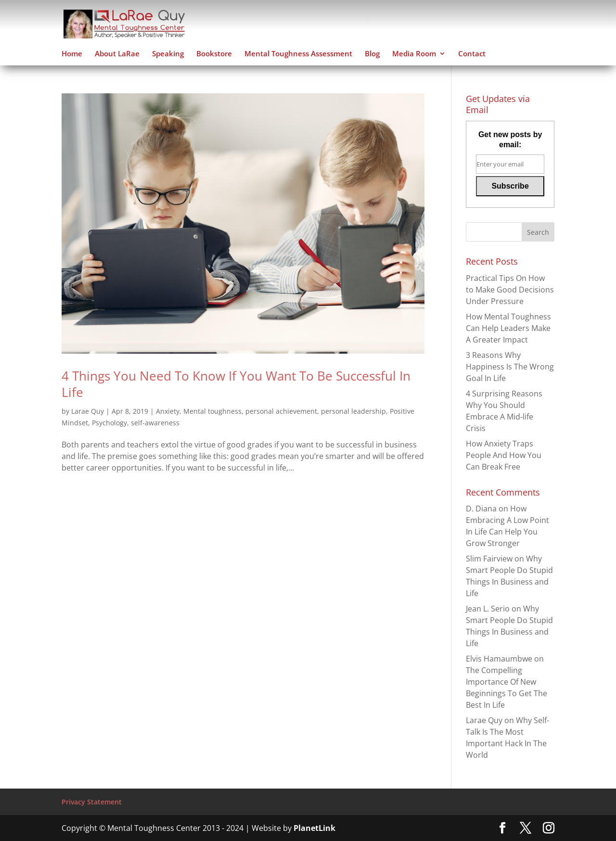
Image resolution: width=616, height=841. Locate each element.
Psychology (109, 423)
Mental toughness (212, 411)
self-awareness (155, 423)
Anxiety (168, 411)
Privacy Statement (92, 802)
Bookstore (214, 54)
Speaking (168, 54)
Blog (372, 54)
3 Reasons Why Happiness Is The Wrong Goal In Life (510, 367)
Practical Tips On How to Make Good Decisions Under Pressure (510, 290)
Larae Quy (88, 411)
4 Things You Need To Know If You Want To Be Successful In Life (236, 384)
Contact (472, 54)
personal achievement (281, 411)
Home (72, 54)
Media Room (414, 54)
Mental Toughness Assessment (298, 54)
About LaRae (117, 54)
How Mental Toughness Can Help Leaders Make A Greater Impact (508, 328)
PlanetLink (314, 828)
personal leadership (353, 411)
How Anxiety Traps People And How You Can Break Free (504, 455)
